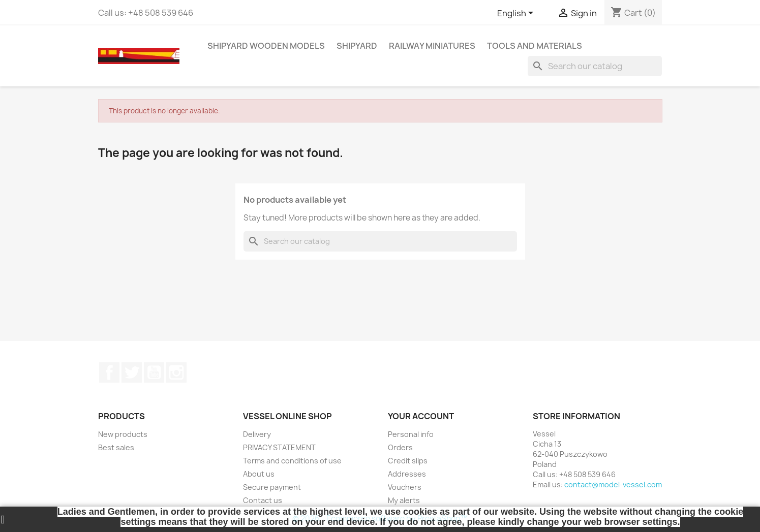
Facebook (109, 372)
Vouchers (405, 487)
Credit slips (408, 461)
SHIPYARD (357, 46)
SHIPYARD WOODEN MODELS (266, 46)
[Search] (595, 66)
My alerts (404, 500)
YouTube (154, 372)
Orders (400, 447)
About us (259, 474)
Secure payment (272, 487)
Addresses (407, 474)
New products (123, 434)
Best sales (116, 447)
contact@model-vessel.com (613, 484)
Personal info (411, 434)
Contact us (263, 500)
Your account (421, 416)
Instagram (176, 372)
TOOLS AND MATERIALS (535, 46)
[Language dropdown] (517, 14)
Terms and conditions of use (292, 461)
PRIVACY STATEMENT (279, 447)
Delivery (257, 434)
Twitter (132, 372)
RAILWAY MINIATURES (432, 46)
